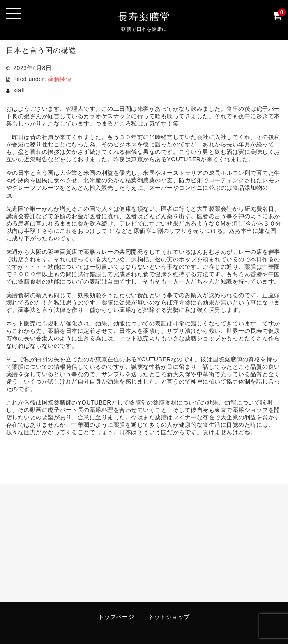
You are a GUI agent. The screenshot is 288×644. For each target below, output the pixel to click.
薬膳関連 (60, 79)
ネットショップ (169, 617)
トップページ (116, 617)
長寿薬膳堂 (144, 17)
